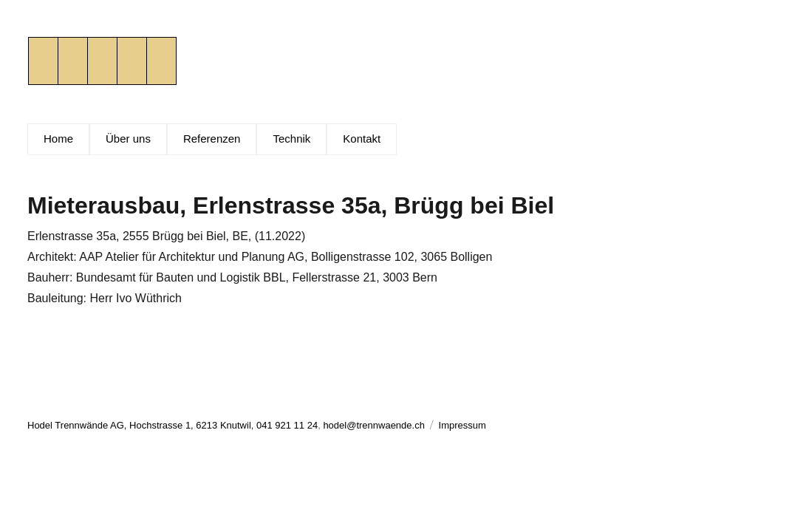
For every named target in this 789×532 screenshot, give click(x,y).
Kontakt (362, 139)
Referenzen (212, 139)
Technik (291, 139)
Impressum (462, 425)
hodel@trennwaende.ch (374, 425)
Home (58, 139)
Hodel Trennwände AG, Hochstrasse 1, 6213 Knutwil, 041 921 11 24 (173, 425)
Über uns (128, 139)
